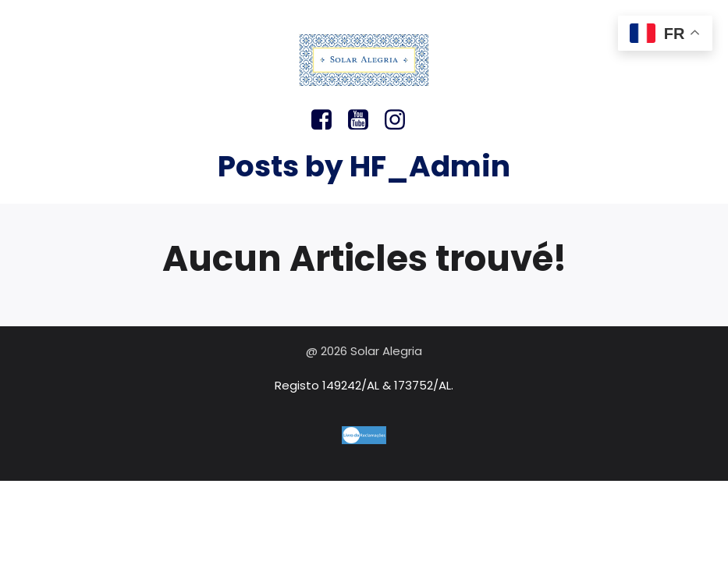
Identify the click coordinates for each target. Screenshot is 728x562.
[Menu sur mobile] (364, 23)
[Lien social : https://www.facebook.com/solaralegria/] (327, 120)
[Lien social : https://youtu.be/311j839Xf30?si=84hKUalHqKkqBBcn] (364, 120)
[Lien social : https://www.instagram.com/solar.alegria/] (401, 120)
